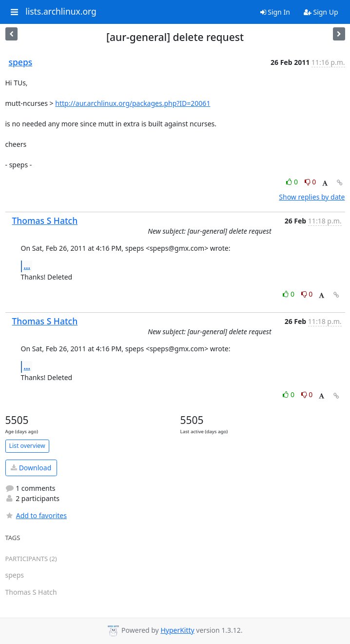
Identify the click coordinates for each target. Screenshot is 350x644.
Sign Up (321, 12)
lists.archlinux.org (61, 12)
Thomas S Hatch (45, 221)
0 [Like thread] (293, 182)
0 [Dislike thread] (311, 182)
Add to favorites (36, 515)
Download (31, 468)
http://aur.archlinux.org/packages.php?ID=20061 (133, 103)
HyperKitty (177, 630)
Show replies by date (312, 197)
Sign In (275, 12)
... (27, 266)
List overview (27, 446)
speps (21, 62)
